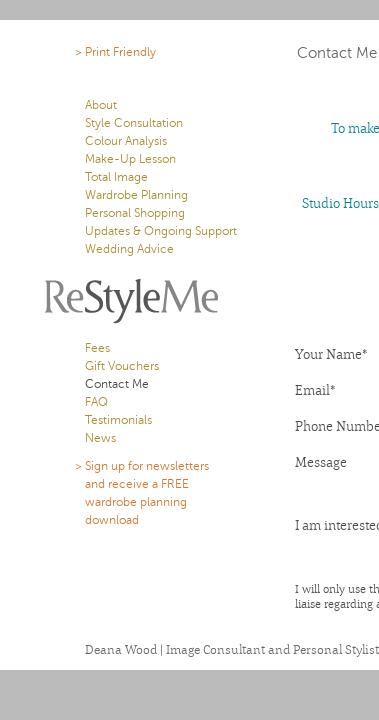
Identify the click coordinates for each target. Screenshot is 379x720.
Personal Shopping (135, 213)
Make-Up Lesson (130, 159)
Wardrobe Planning (136, 195)
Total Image (116, 177)
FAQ (96, 402)
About (101, 105)
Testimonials (118, 420)
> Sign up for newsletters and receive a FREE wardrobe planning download (147, 493)
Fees (97, 348)
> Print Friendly (115, 52)
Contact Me (117, 384)
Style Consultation (134, 123)
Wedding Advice (129, 249)
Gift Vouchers (122, 366)
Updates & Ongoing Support (161, 231)
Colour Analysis (126, 141)
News (100, 438)
